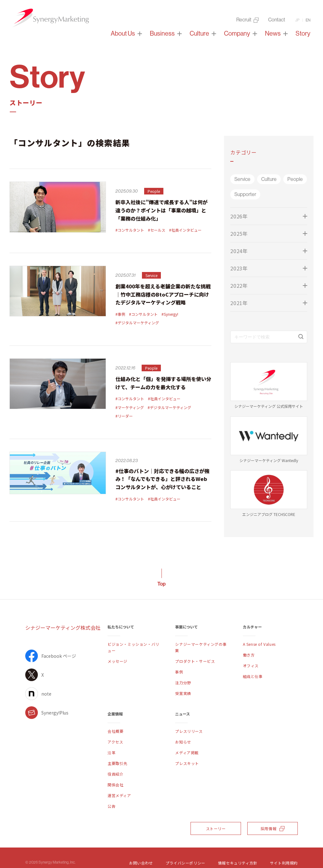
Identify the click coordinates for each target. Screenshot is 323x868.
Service (242, 179)
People (295, 179)
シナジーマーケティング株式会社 (63, 628)
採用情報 (273, 828)
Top (161, 584)
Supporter (245, 194)
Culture (269, 179)
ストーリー (216, 828)
